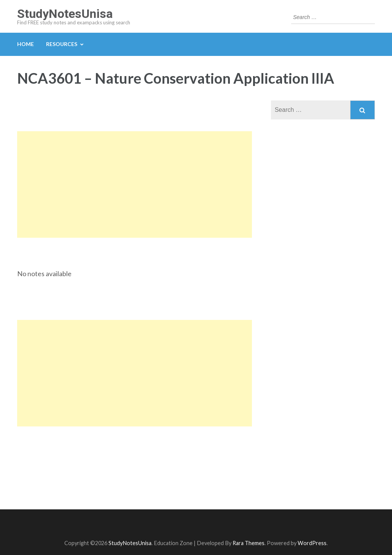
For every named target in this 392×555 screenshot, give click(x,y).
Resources (62, 44)
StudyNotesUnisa (65, 14)
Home (25, 44)
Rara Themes (249, 543)
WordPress (312, 543)
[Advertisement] (135, 184)
